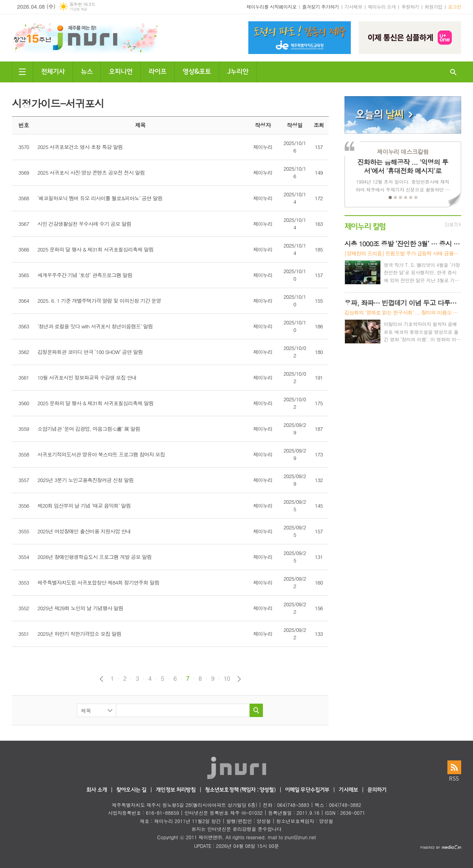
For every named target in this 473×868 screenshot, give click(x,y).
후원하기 (410, 7)
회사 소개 (97, 790)
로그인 (454, 7)
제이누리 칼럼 (365, 226)
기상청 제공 (78, 9)
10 (227, 678)
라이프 (157, 71)
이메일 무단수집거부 (307, 790)
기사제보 (353, 7)
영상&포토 (197, 71)
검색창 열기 (453, 72)
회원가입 (433, 7)
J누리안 (238, 71)
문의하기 (377, 790)
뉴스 (87, 71)
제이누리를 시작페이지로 (271, 7)
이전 (101, 679)
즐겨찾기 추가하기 (320, 7)
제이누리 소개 (382, 7)
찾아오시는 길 (131, 790)
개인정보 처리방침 (175, 790)
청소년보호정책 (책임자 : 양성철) (240, 790)
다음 (239, 679)
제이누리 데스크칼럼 (403, 152)
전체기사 (53, 71)
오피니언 (121, 71)
